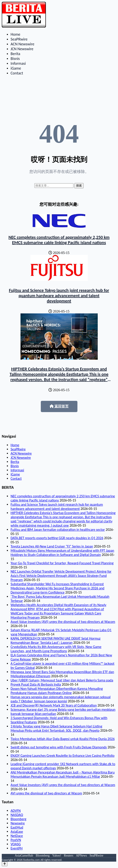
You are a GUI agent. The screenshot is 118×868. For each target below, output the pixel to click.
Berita (15, 54)
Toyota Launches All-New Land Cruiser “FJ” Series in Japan (52, 546)
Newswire (18, 823)
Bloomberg (18, 819)
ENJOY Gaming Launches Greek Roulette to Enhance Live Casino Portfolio (63, 756)
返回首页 (59, 406)
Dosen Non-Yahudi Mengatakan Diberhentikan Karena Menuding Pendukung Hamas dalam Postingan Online (57, 691)
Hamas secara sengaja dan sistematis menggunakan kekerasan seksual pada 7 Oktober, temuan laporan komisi (61, 699)
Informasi (18, 63)
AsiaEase (17, 832)
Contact (17, 73)
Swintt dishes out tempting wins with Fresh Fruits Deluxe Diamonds (59, 747)
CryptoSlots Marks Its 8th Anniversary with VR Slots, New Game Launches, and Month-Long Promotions (56, 649)
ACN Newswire (22, 44)
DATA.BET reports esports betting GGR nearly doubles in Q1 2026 (57, 538)
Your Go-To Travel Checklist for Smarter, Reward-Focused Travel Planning (62, 563)
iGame (16, 68)
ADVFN (16, 811)
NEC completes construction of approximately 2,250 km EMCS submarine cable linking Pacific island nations (59, 240)
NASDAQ (17, 815)
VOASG (16, 844)
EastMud (17, 827)
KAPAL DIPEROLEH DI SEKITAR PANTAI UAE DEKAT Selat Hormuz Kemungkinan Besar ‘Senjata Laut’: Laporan (56, 640)
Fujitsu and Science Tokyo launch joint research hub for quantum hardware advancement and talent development (59, 296)
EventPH (17, 848)
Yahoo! (57, 856)
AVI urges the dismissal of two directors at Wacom (46, 793)
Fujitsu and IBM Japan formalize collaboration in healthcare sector (58, 530)
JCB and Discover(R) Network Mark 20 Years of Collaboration (54, 705)
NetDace (17, 836)
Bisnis (15, 59)
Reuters (68, 856)
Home (15, 34)
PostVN (16, 840)
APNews (81, 856)
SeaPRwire (19, 39)
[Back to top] (5, 864)
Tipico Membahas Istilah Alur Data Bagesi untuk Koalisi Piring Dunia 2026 (63, 739)
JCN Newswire (22, 49)
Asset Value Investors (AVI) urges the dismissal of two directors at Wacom (63, 622)
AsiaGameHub (24, 856)
